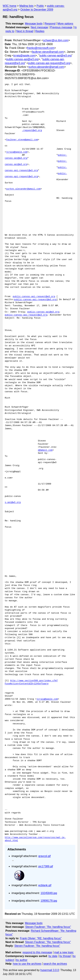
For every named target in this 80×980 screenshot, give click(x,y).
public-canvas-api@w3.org (55, 56)
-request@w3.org (32, 130)
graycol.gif (44, 856)
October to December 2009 (37, 10)
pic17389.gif (46, 866)
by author (22, 960)
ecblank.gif (45, 885)
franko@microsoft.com (41, 48)
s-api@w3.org (13, 502)
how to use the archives (27, 964)
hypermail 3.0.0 (50, 970)
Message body (34, 24)
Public (40, 6)
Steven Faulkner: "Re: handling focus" (48, 927)
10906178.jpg (49, 901)
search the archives (55, 964)
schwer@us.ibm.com (56, 40)
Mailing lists (26, 6)
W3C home (10, 6)
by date (53, 956)
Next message (39, 27)
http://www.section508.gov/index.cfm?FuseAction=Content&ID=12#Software (31, 682)
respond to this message (37, 952)
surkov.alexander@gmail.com (46, 67)
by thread (65, 956)
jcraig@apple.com (24, 56)
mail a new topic (64, 952)
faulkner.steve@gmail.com (48, 52)
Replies (40, 31)
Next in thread (25, 31)
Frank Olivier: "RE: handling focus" (41, 938)
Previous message (61, 27)
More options (65, 24)
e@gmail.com (45, 450)
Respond (50, 24)
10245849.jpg (49, 893)
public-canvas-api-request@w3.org (49, 63)
